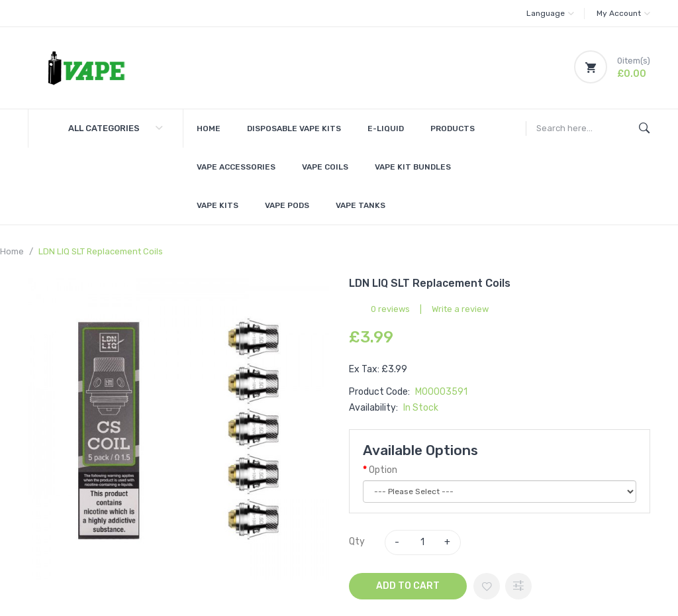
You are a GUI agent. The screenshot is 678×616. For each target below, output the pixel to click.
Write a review (460, 309)
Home (12, 251)
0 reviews (390, 309)
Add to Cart (408, 586)
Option (383, 470)
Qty (357, 541)
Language (550, 13)
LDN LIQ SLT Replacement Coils (101, 251)
